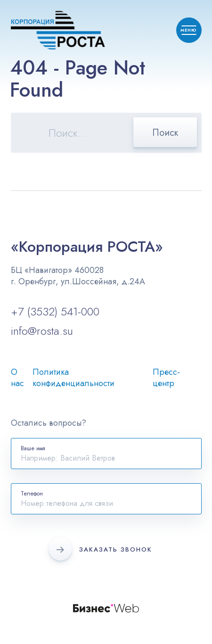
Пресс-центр (166, 378)
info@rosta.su (42, 331)
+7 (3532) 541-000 (55, 311)
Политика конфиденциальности (73, 378)
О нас (17, 378)
